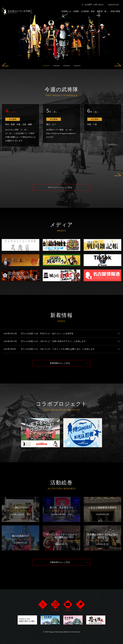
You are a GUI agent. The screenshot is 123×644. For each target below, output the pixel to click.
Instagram (55, 606)
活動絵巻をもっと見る (60, 569)
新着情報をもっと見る (60, 369)
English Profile (114, 5)
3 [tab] (67, 66)
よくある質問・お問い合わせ (93, 5)
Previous (5, 66)
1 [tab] (46, 66)
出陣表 (76, 11)
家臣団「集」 (103, 11)
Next (118, 66)
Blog (80, 606)
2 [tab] (56, 66)
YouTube (68, 606)
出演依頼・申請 (88, 11)
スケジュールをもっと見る (60, 188)
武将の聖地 (115, 11)
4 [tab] (77, 66)
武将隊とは (66, 11)
